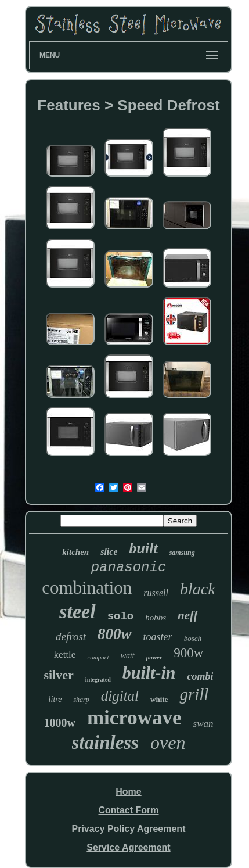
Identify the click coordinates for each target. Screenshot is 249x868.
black (198, 589)
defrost (71, 636)
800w (115, 634)
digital (120, 696)
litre (55, 699)
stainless (106, 743)
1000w (59, 723)
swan (203, 724)
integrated (98, 679)
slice (109, 552)
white (159, 699)
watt (128, 656)
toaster (158, 637)
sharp (81, 700)
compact (98, 657)
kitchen (75, 552)
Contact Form (128, 810)
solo (121, 616)
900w (188, 653)
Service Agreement (128, 847)
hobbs (156, 618)
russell (156, 593)
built (144, 548)
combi (200, 676)
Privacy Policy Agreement (129, 829)
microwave (134, 718)
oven (168, 743)
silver (59, 675)
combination (87, 588)
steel (77, 611)
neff (188, 615)
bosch (193, 638)
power (154, 657)
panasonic (129, 567)
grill (194, 694)
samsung (182, 553)
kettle (65, 654)
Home (128, 792)
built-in (149, 672)
